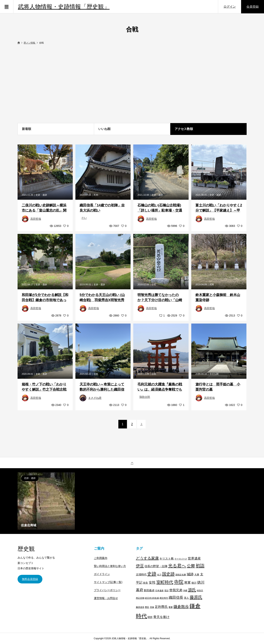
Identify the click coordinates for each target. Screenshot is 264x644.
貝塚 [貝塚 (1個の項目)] (152, 607)
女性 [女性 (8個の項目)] (152, 582)
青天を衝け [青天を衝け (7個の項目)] (161, 617)
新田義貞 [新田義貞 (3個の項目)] (149, 590)
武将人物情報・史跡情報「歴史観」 (64, 7)
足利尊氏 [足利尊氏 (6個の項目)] (161, 607)
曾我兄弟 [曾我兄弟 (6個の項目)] (176, 590)
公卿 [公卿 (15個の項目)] (191, 566)
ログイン (230, 7)
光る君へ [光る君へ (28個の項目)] (177, 566)
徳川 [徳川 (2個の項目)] (194, 583)
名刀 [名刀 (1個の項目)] (159, 575)
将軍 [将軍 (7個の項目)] (187, 582)
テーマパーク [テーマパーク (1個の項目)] (181, 559)
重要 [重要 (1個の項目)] (171, 607)
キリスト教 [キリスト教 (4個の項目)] (167, 558)
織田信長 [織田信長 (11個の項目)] (176, 597)
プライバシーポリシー (107, 590)
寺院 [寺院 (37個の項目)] (179, 582)
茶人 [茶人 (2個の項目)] (186, 598)
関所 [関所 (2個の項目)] (150, 617)
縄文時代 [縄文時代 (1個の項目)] (164, 598)
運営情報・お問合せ (106, 598)
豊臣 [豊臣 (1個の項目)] (147, 607)
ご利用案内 (101, 558)
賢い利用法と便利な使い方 (110, 566)
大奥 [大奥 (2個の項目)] (197, 575)
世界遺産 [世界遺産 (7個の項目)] (194, 558)
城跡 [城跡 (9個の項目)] (190, 574)
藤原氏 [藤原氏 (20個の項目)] (196, 597)
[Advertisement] (132, 84)
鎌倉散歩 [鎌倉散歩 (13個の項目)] (181, 607)
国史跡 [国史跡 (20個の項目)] (168, 574)
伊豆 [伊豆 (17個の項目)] (140, 566)
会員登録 (253, 7)
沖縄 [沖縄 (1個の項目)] (185, 590)
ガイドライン (102, 574)
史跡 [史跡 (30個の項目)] (152, 574)
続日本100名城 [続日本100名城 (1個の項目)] (152, 598)
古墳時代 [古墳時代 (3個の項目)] (141, 574)
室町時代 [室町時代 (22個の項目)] (165, 582)
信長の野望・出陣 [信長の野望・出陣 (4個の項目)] (156, 566)
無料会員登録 (30, 579)
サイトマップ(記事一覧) (108, 582)
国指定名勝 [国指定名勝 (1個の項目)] (181, 575)
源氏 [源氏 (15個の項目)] (192, 590)
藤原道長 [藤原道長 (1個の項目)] (140, 607)
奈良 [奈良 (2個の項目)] (145, 583)
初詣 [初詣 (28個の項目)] (200, 566)
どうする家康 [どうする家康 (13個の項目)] (147, 558)
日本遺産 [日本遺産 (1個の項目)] (159, 590)
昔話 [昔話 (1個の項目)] (166, 590)
